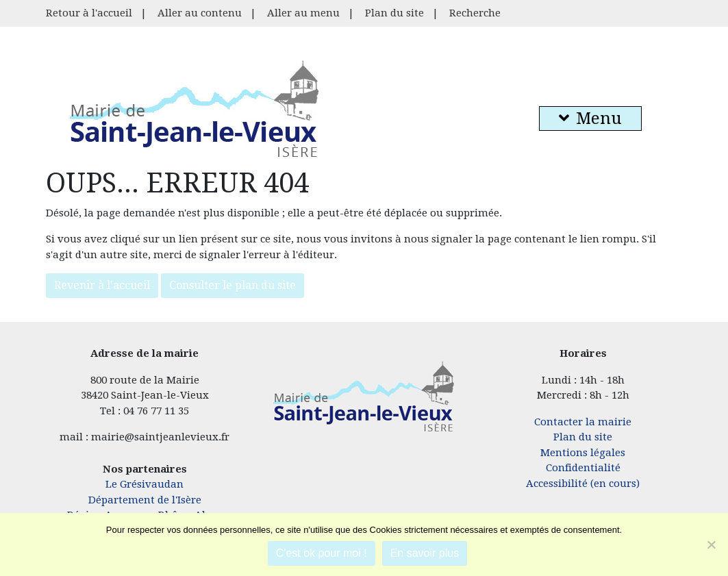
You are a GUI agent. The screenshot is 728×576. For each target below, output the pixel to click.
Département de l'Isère (145, 500)
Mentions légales (583, 453)
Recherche (475, 13)
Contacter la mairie (583, 422)
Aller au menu (303, 13)
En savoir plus (425, 553)
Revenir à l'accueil (102, 285)
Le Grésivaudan (145, 484)
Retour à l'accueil (89, 13)
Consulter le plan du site (233, 285)
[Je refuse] (711, 544)
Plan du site (394, 13)
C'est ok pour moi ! (322, 553)
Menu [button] (590, 118)
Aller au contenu (200, 13)
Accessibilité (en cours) (583, 484)
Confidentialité (583, 468)
